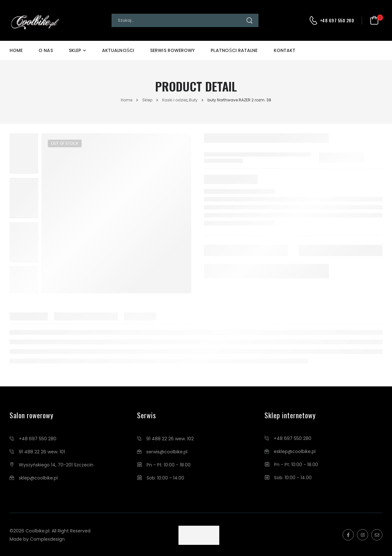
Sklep (75, 50)
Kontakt (285, 50)
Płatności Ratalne (234, 50)
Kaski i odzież (175, 100)
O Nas (46, 50)
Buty (193, 100)
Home (16, 50)
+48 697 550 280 (337, 20)
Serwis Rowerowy (172, 50)
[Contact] (314, 20)
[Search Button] (252, 20)
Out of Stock (65, 143)
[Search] (179, 20)
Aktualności (118, 50)
